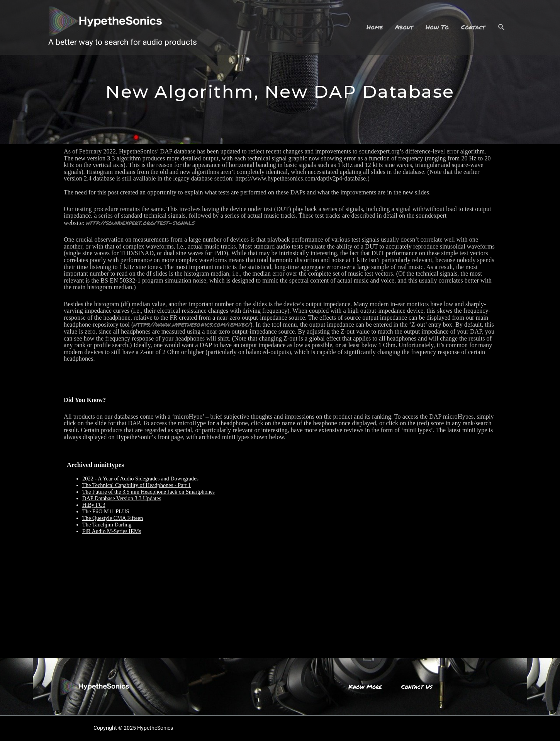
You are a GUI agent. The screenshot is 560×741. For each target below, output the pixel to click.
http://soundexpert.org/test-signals (140, 222)
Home (375, 27)
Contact (473, 27)
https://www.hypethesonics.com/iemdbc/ (192, 324)
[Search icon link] (501, 27)
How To (437, 27)
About (404, 27)
